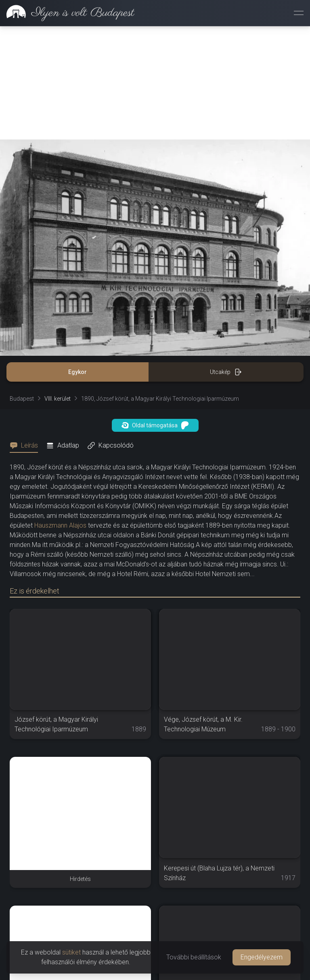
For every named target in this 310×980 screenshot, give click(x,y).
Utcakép (226, 372)
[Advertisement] (155, 83)
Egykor (77, 372)
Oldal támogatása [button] (155, 425)
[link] (67, 13)
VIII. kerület (58, 399)
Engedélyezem (262, 957)
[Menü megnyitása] (299, 13)
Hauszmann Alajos (60, 525)
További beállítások (194, 957)
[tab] (26, 446)
